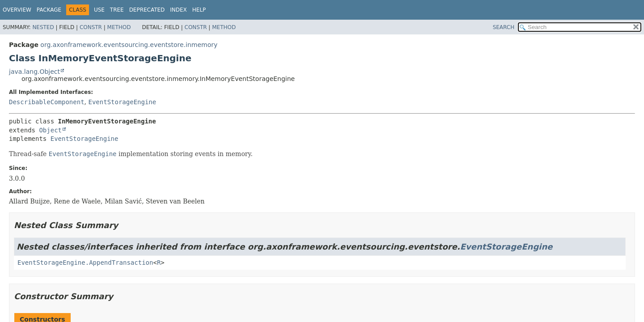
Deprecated (147, 10)
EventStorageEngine (122, 102)
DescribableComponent (47, 102)
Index (178, 10)
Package (49, 10)
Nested (43, 27)
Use (99, 10)
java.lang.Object (34, 72)
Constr (91, 27)
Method (119, 27)
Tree (117, 10)
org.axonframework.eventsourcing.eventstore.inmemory (129, 45)
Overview (17, 10)
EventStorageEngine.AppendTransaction (85, 263)
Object (50, 130)
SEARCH (504, 27)
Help (199, 10)
